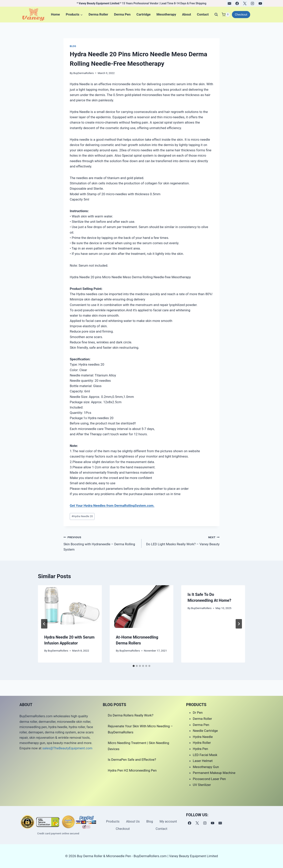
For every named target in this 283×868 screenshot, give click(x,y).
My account (168, 821)
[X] (245, 3)
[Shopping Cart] (226, 15)
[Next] (239, 624)
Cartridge (143, 14)
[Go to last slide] (44, 624)
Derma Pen (122, 14)
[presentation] (70, 606)
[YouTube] (260, 3)
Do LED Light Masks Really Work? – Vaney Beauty (182, 540)
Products (113, 821)
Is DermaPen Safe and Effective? (132, 760)
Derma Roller (98, 14)
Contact (203, 14)
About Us (133, 821)
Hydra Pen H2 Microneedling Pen (132, 770)
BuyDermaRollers (84, 73)
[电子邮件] (230, 3)
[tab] (134, 666)
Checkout (241, 15)
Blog (73, 46)
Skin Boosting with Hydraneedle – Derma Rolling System (101, 543)
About (187, 14)
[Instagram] (253, 3)
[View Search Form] (216, 15)
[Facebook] (237, 3)
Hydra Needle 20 (82, 516)
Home (55, 14)
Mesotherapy (166, 14)
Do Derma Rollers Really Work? (131, 715)
